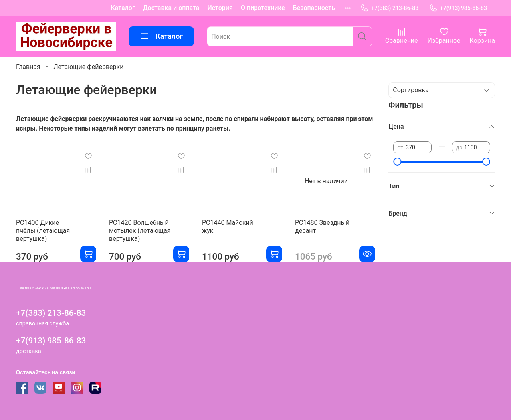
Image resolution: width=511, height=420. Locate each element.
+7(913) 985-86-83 (458, 8)
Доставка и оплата (171, 8)
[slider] (397, 162)
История (220, 8)
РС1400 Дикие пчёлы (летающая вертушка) (43, 231)
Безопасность (314, 8)
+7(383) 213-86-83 (389, 8)
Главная (28, 67)
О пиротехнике (263, 8)
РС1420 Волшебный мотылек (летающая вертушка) (140, 231)
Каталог (123, 8)
